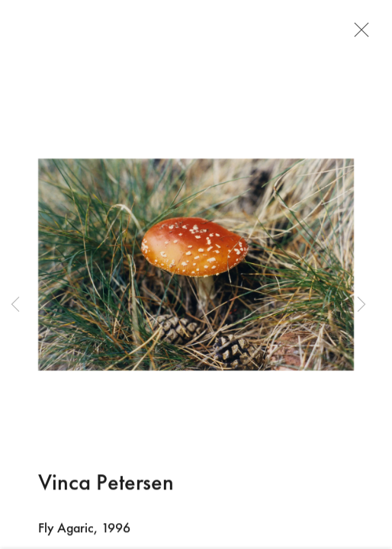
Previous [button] (15, 305)
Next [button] (361, 305)
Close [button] (358, 34)
